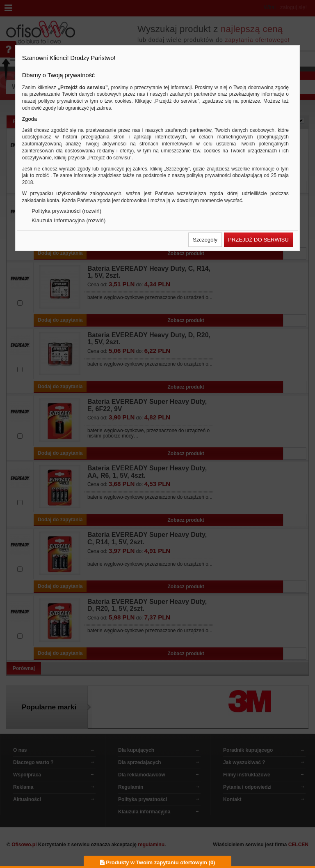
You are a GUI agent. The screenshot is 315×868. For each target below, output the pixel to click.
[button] (205, 240)
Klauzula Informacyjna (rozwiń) (68, 220)
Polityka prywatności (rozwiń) (66, 211)
